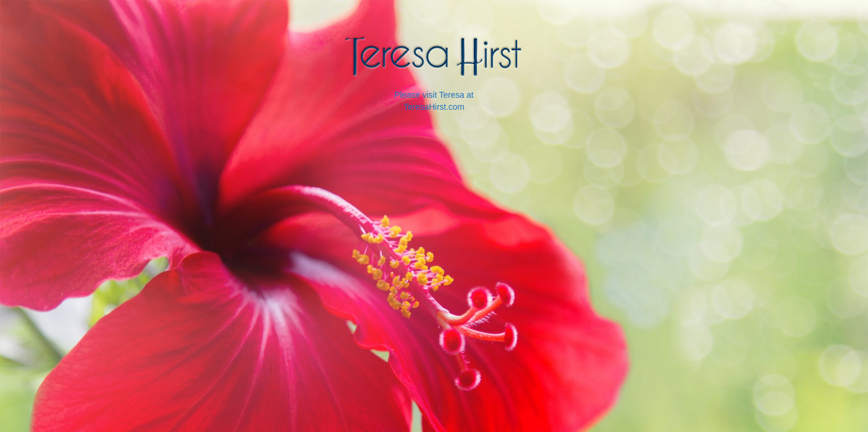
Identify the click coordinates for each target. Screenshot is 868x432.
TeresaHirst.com (434, 107)
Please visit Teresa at (434, 95)
